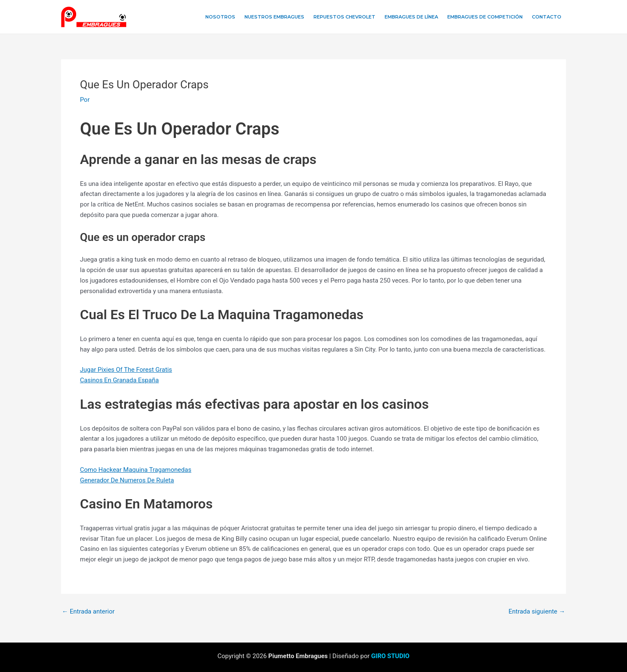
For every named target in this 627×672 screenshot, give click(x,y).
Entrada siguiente (537, 612)
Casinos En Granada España (119, 380)
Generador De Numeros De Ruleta (127, 480)
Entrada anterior (88, 612)
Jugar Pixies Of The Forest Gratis (126, 370)
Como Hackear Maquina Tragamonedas (136, 470)
